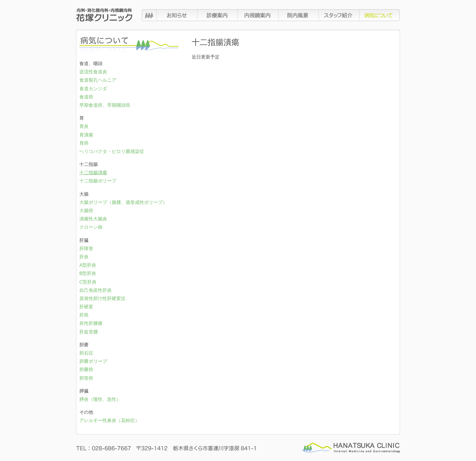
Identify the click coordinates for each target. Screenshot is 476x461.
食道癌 (86, 97)
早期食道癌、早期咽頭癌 (105, 105)
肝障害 (86, 249)
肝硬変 (86, 307)
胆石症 (86, 353)
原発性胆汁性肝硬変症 (102, 298)
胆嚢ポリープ (93, 361)
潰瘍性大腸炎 (93, 219)
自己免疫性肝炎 (96, 290)
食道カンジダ (93, 89)
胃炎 (84, 126)
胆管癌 (86, 378)
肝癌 (84, 315)
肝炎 (84, 257)
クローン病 (91, 227)
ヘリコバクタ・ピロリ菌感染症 (112, 151)
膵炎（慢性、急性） (100, 399)
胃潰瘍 (86, 135)
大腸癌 (86, 211)
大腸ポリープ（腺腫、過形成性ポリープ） (123, 202)
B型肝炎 (88, 273)
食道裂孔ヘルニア (98, 80)
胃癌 (84, 143)
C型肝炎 (88, 282)
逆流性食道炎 (93, 72)
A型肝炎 (88, 265)
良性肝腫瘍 (91, 323)
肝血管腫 (89, 332)
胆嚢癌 (86, 369)
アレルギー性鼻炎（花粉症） (109, 420)
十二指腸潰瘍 (93, 173)
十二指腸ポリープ (98, 181)
